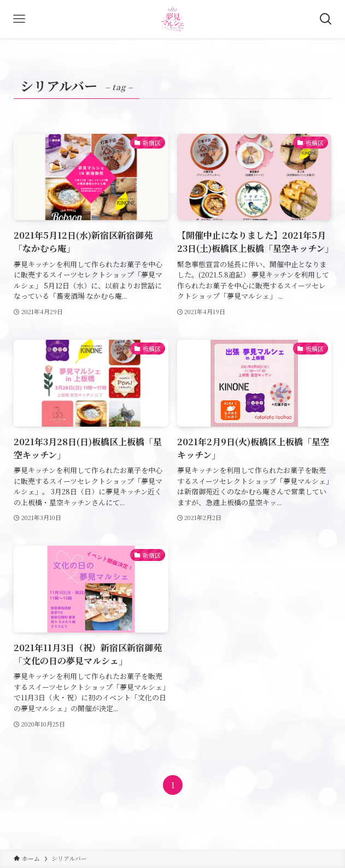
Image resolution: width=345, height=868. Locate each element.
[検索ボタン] (326, 19)
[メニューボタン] (19, 19)
